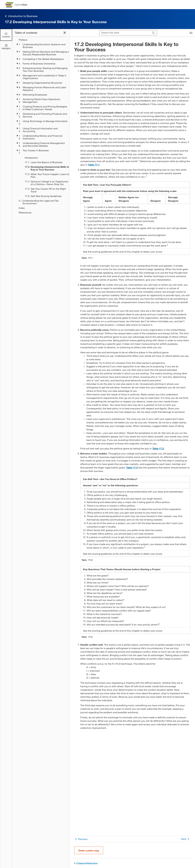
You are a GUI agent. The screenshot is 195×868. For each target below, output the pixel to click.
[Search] (153, 33)
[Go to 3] (167, 245)
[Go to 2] (146, 177)
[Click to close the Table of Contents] (6, 35)
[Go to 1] (135, 66)
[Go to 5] (159, 624)
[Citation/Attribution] (132, 863)
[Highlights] (6, 47)
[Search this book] (125, 33)
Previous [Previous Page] (81, 839)
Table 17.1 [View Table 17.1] (94, 165)
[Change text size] (191, 33)
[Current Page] (45, 168)
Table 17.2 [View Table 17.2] (158, 448)
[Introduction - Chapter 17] (45, 158)
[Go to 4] (145, 548)
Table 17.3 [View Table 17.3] (132, 467)
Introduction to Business (21, 16)
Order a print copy (89, 850)
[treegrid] (41, 126)
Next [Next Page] (186, 839)
